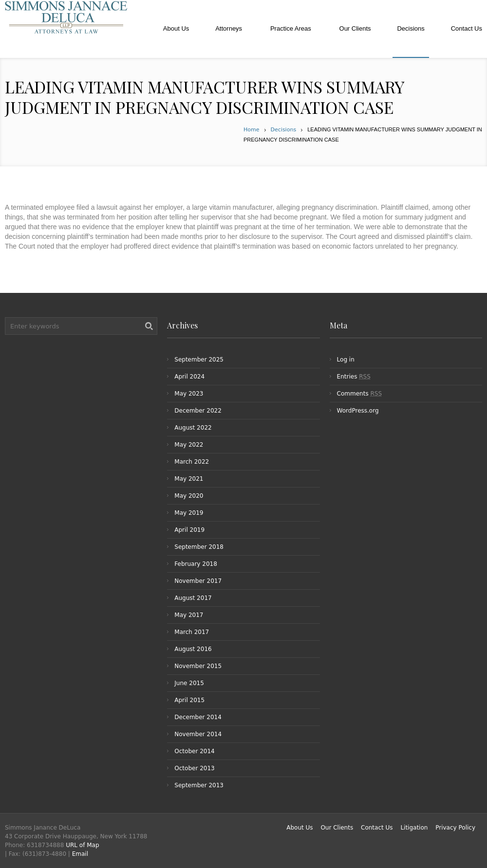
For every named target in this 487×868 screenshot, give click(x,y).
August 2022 (193, 428)
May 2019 (189, 513)
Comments (359, 394)
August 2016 (193, 649)
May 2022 (189, 445)
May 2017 (189, 615)
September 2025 (199, 360)
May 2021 (189, 479)
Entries (354, 377)
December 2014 (198, 717)
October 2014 (194, 751)
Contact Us (377, 828)
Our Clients (337, 828)
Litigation (414, 828)
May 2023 (189, 394)
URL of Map (82, 845)
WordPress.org (358, 411)
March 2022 (192, 462)
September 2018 (199, 547)
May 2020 (189, 496)
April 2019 (189, 530)
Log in (346, 360)
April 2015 (189, 700)
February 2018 (196, 564)
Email (80, 854)
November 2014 (198, 734)
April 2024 (189, 377)
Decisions (284, 130)
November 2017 (198, 581)
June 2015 (189, 683)
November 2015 (198, 666)
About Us (300, 828)
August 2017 (193, 598)
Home (251, 130)
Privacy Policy (455, 828)
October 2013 (194, 768)
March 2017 (192, 632)
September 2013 (199, 785)
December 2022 (198, 411)
